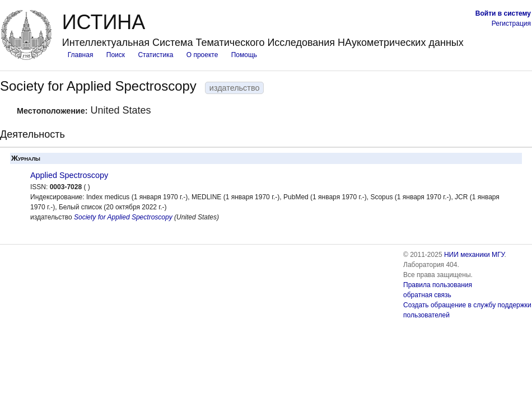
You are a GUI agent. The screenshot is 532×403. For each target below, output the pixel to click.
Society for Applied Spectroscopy (123, 217)
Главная (81, 55)
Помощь (244, 55)
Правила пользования (438, 285)
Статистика (155, 55)
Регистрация (511, 24)
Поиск (116, 55)
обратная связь (427, 295)
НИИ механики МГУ (474, 255)
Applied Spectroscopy (69, 175)
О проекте (202, 55)
